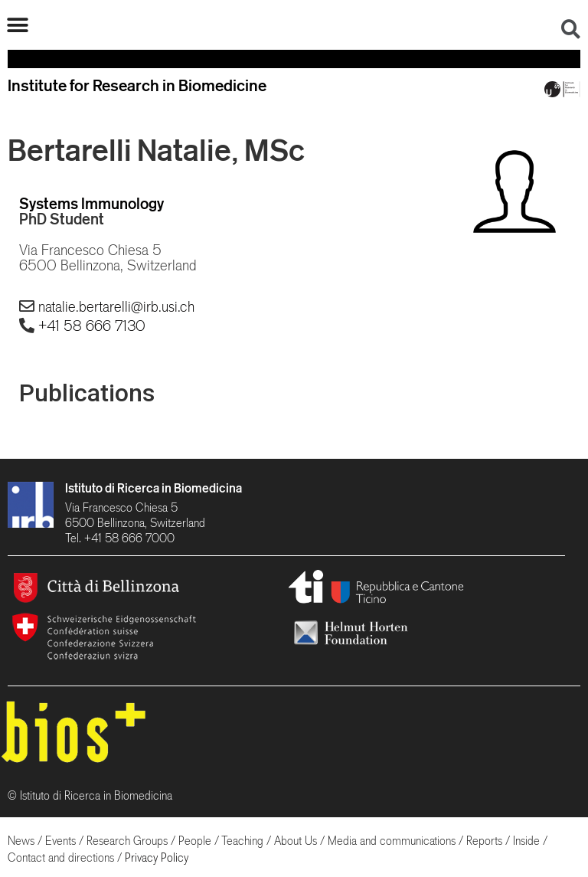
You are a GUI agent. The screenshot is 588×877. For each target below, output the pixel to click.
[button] (17, 25)
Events (60, 841)
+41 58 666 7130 (92, 326)
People (195, 841)
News (21, 841)
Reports (484, 841)
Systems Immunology (91, 203)
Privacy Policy (157, 857)
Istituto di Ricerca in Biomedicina (154, 488)
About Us (296, 841)
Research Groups (127, 841)
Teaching (242, 841)
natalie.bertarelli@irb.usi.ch (116, 306)
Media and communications (392, 841)
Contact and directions (61, 857)
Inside (526, 841)
